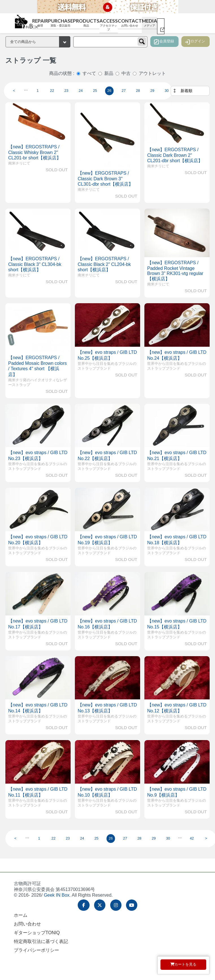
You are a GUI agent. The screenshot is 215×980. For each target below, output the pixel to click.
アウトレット (152, 73)
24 (81, 91)
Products (86, 23)
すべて (89, 73)
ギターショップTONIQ (37, 933)
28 (138, 91)
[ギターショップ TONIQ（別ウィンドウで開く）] (161, 26)
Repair (40, 23)
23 (66, 91)
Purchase (60, 23)
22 (52, 91)
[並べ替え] (190, 91)
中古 (126, 73)
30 (167, 91)
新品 (109, 73)
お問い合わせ (27, 924)
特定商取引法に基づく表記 (41, 941)
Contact (130, 23)
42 (192, 838)
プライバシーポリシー (36, 950)
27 (124, 91)
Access (109, 25)
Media (149, 23)
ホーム (21, 915)
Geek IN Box (57, 895)
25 (95, 91)
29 (152, 91)
